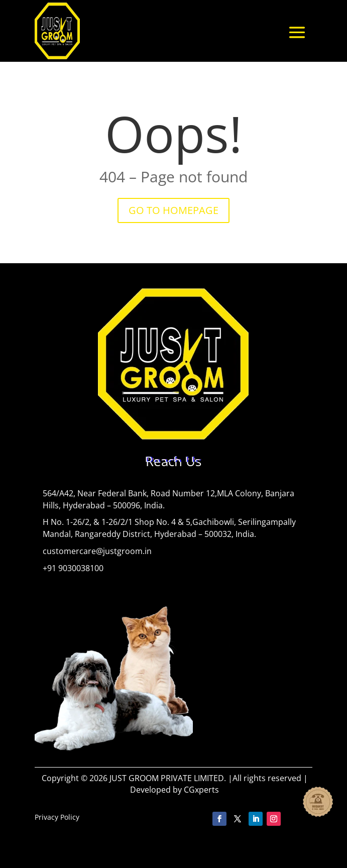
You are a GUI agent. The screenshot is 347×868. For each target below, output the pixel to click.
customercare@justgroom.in (97, 551)
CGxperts (201, 790)
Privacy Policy (57, 817)
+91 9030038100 (73, 568)
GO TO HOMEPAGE (173, 210)
